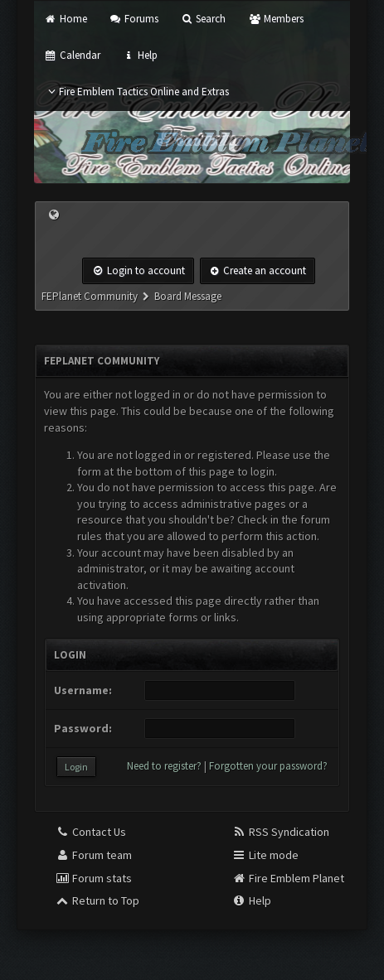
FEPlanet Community (90, 296)
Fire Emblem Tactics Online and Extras (136, 92)
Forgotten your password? (268, 766)
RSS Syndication (280, 832)
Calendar (72, 55)
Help (140, 55)
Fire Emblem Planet (288, 878)
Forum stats (93, 878)
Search (203, 19)
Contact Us (90, 832)
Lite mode (265, 855)
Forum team (93, 855)
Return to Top (97, 900)
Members (275, 19)
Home (65, 19)
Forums (134, 19)
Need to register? (164, 766)
